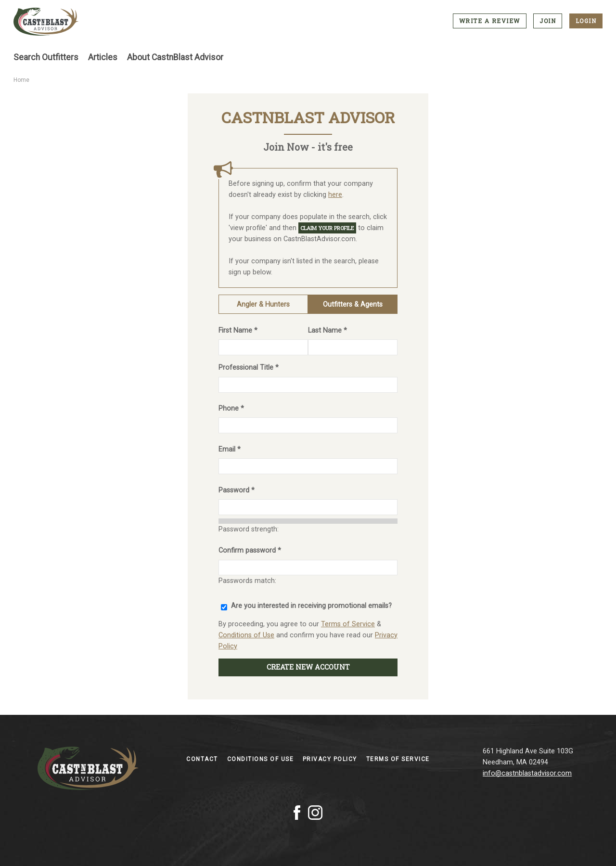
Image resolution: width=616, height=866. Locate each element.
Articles (103, 57)
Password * (237, 490)
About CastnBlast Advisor (175, 57)
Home (21, 80)
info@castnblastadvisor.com (527, 773)
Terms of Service (348, 624)
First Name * (238, 330)
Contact (203, 759)
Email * (230, 449)
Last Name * (327, 330)
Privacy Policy (331, 759)
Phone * (231, 408)
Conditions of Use (246, 635)
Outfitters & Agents (353, 304)
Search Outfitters (46, 57)
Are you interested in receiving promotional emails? (311, 606)
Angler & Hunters (263, 304)
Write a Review (490, 21)
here (335, 195)
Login (586, 21)
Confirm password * (250, 550)
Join (548, 21)
